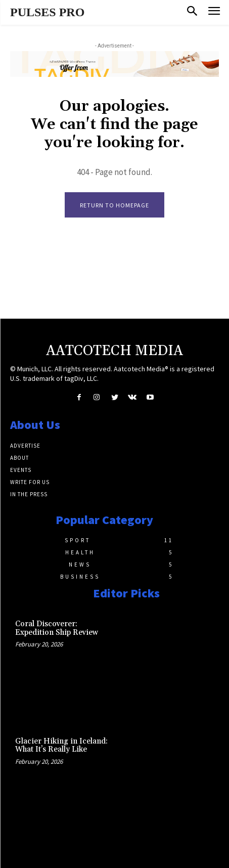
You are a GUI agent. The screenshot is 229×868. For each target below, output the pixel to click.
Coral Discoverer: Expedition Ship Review (57, 628)
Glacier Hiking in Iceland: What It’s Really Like (61, 746)
